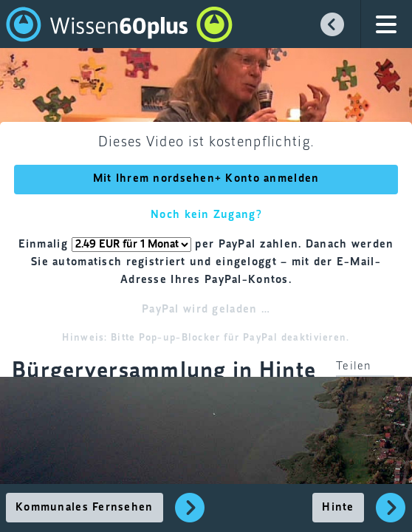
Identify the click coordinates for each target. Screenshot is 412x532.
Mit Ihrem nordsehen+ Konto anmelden (206, 179)
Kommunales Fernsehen (85, 508)
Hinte (338, 508)
